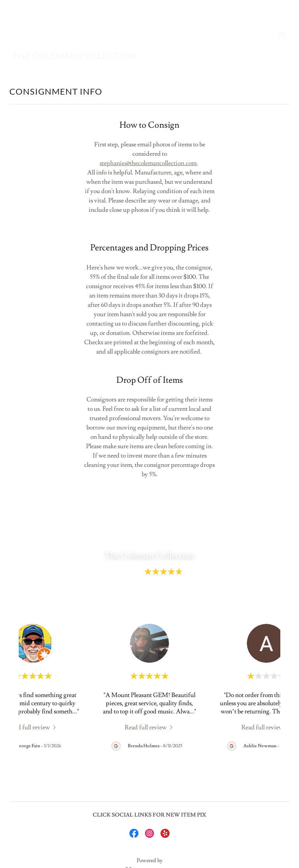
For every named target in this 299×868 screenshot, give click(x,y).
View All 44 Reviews (149, 598)
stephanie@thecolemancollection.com (148, 163)
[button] (282, 35)
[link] (75, 57)
